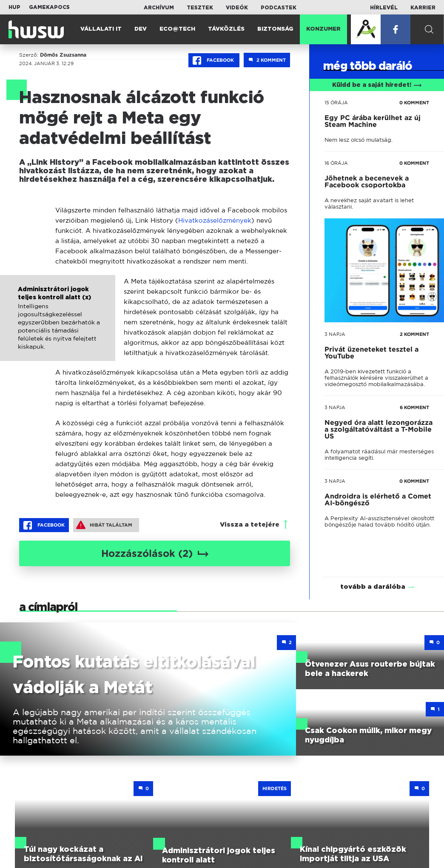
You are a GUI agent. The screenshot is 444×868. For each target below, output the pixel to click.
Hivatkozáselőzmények (215, 220)
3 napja (335, 334)
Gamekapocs (49, 7)
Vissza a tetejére (250, 525)
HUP (14, 7)
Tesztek (200, 8)
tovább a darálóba (373, 576)
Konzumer (323, 29)
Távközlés (226, 29)
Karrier (423, 8)
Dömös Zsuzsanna (63, 55)
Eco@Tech (177, 29)
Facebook (214, 60)
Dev (141, 29)
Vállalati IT (101, 29)
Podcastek (279, 8)
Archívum (159, 8)
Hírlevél (384, 8)
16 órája (336, 163)
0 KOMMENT (414, 103)
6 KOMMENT (414, 407)
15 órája (336, 103)
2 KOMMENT (414, 334)
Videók (237, 8)
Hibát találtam (104, 525)
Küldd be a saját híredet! (377, 85)
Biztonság (275, 29)
